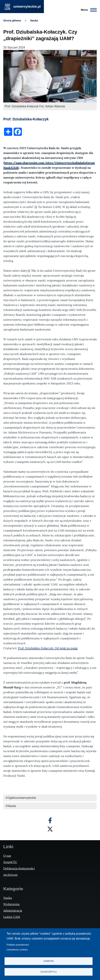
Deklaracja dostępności (19, 868)
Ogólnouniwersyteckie (22, 798)
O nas (7, 856)
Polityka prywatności (18, 945)
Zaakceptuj (48, 972)
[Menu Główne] (88, 10)
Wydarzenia (11, 904)
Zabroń (49, 961)
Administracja (13, 910)
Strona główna (12, 21)
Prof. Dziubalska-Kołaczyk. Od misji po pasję (48, 648)
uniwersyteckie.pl (27, 7)
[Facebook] (50, 820)
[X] (50, 829)
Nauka (34, 21)
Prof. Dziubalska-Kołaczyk (26, 119)
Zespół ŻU (10, 862)
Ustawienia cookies (17, 950)
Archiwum (10, 875)
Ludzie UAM (12, 917)
